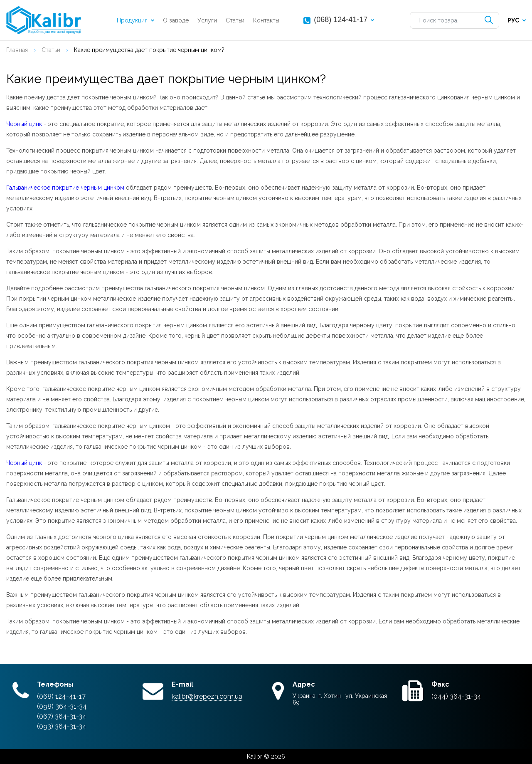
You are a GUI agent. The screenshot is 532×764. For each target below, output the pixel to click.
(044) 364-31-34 (456, 696)
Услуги (207, 20)
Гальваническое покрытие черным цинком (65, 188)
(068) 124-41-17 (341, 20)
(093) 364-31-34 (62, 726)
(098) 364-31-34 (62, 706)
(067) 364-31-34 (62, 716)
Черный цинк (24, 124)
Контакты (266, 20)
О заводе (176, 20)
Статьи (235, 20)
